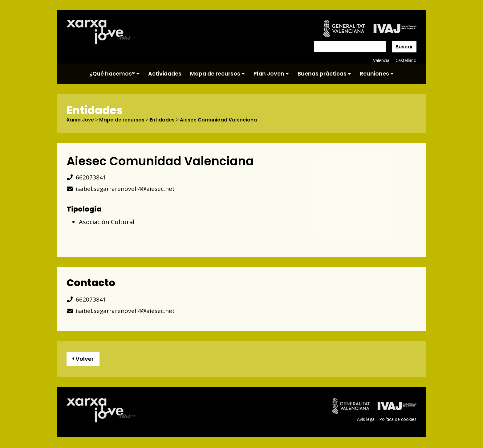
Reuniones (377, 74)
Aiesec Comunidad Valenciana (221, 120)
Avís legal (365, 421)
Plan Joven (271, 74)
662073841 (86, 177)
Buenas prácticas (324, 74)
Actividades (165, 74)
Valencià (381, 60)
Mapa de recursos (217, 74)
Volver (84, 360)
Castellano (406, 60)
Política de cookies (398, 421)
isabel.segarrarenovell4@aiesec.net (122, 189)
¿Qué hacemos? (114, 74)
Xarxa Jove (81, 120)
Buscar (404, 47)
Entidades (164, 120)
